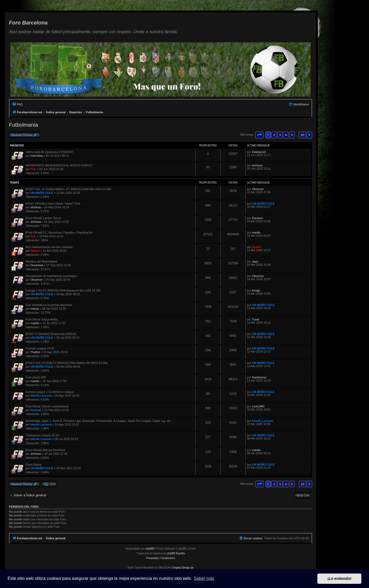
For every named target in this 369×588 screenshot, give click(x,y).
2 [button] (274, 135)
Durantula (37, 265)
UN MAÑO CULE (42, 193)
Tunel (256, 319)
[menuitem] (17, 104)
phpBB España (176, 553)
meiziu (35, 309)
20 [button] (302, 135)
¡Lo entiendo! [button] (339, 579)
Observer (258, 189)
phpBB (150, 549)
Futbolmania (23, 125)
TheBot (35, 352)
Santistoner (259, 377)
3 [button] (280, 135)
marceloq (37, 156)
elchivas (257, 165)
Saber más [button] (204, 578)
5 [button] (292, 135)
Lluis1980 (258, 406)
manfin (256, 233)
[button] (259, 135)
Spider (35, 251)
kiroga (256, 290)
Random (258, 218)
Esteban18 (259, 152)
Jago (255, 261)
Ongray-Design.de (183, 568)
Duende (36, 410)
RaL (33, 169)
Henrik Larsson (41, 396)
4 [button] (286, 135)
